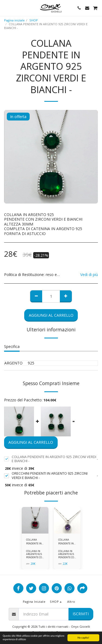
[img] (35, 520)
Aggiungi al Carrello (51, 315)
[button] (6, 8)
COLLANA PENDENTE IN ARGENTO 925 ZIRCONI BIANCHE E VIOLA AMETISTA (66, 542)
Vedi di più (89, 275)
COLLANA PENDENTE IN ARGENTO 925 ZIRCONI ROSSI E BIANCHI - (35, 542)
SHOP (34, 20)
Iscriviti (81, 614)
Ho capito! (83, 638)
